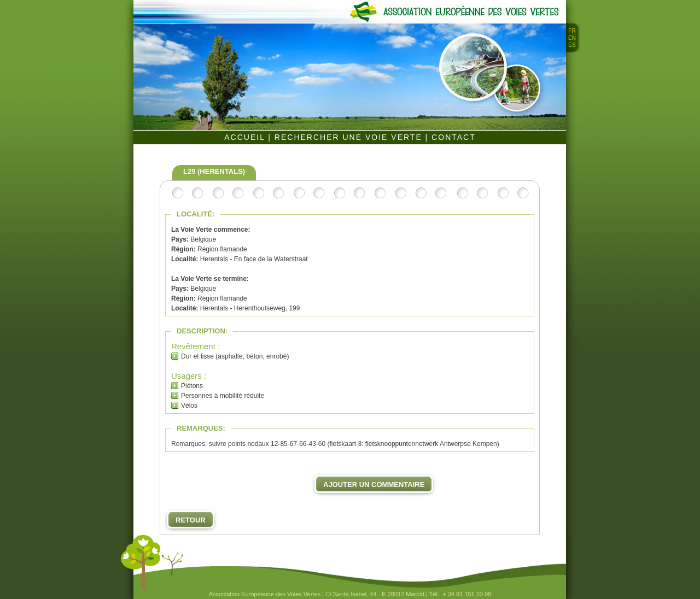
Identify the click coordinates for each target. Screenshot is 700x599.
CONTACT (454, 137)
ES (572, 45)
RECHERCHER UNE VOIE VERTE (350, 137)
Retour (191, 520)
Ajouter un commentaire (374, 485)
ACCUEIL (246, 137)
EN (572, 38)
